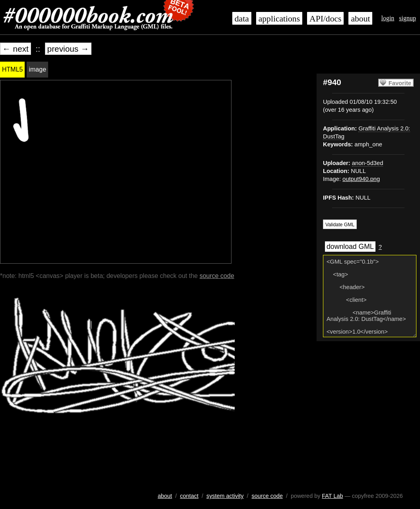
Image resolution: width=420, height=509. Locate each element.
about (360, 19)
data (242, 19)
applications (279, 19)
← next (16, 49)
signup (407, 18)
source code (217, 276)
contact (189, 496)
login (388, 18)
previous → (68, 49)
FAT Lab (332, 496)
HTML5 (12, 69)
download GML (350, 247)
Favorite (400, 83)
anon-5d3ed (368, 163)
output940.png (361, 179)
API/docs (325, 19)
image (37, 69)
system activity (225, 496)
